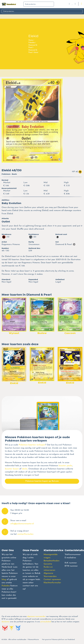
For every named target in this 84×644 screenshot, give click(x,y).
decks (25, 469)
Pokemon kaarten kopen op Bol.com (42, 481)
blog (4, 580)
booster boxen (12, 469)
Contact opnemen (52, 580)
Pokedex (32, 43)
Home (31, 40)
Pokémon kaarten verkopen (32, 445)
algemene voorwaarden (36, 617)
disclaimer (6, 622)
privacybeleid (46, 622)
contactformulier (25, 534)
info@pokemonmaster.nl (22, 524)
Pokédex (6, 586)
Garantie (48, 564)
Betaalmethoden (52, 561)
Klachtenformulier (52, 583)
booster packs (65, 466)
